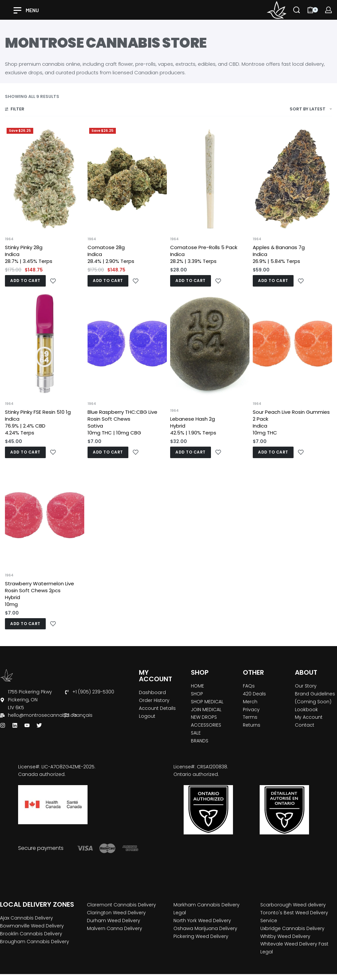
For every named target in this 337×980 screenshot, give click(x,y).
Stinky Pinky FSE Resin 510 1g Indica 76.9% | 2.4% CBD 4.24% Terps (38, 422)
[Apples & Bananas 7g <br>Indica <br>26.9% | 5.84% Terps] (292, 179)
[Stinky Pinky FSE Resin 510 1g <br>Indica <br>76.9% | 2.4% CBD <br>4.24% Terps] (45, 344)
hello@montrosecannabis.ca (42, 715)
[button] (25, 281)
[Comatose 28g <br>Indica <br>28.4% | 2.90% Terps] (127, 179)
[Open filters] (15, 110)
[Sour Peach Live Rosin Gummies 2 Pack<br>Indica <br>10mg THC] (292, 344)
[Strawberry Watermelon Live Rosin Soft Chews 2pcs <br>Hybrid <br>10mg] (45, 515)
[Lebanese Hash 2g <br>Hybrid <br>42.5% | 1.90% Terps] (210, 344)
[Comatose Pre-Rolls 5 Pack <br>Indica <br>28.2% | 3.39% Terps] (210, 179)
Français (82, 715)
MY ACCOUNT (156, 676)
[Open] (26, 10)
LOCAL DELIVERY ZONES (37, 904)
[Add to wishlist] (53, 281)
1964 (9, 239)
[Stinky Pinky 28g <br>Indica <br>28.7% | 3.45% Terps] (45, 179)
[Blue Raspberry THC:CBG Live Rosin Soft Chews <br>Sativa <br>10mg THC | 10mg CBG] (127, 344)
